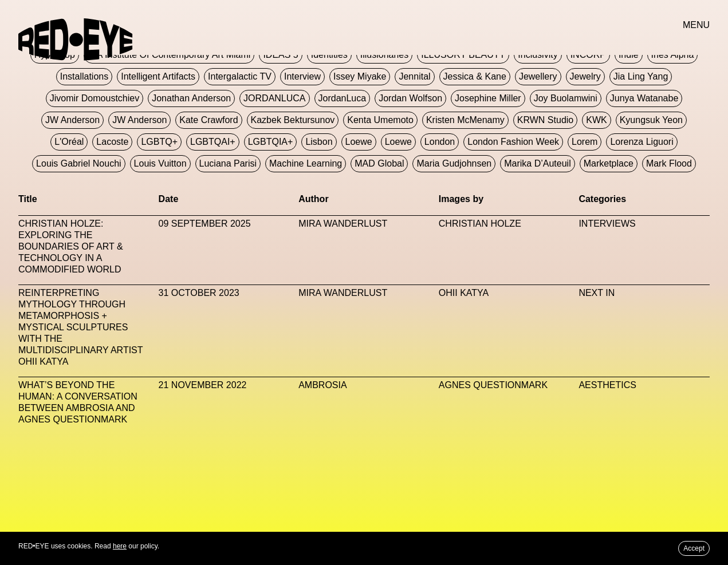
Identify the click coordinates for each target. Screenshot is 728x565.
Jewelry (585, 76)
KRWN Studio (545, 120)
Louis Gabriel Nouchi (79, 163)
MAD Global (379, 163)
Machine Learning (306, 163)
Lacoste (112, 142)
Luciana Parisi (228, 163)
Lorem (585, 142)
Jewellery (538, 76)
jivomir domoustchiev (95, 98)
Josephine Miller (488, 98)
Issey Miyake (360, 76)
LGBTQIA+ (271, 142)
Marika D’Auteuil (537, 163)
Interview (302, 76)
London (440, 142)
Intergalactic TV (240, 76)
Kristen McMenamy (465, 120)
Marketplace (609, 163)
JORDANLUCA (274, 98)
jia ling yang (641, 76)
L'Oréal (69, 142)
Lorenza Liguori (642, 142)
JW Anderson (72, 120)
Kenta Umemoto (380, 120)
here (120, 546)
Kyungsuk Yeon (651, 120)
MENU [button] (696, 25)
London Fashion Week (513, 142)
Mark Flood (669, 163)
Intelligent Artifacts (158, 76)
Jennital (414, 76)
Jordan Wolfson (410, 98)
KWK (596, 120)
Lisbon (319, 142)
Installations (84, 76)
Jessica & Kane (475, 76)
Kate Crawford (208, 120)
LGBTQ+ (159, 142)
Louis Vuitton (160, 163)
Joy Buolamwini (566, 98)
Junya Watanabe (644, 98)
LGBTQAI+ (213, 142)
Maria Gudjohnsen (454, 163)
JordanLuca (343, 98)
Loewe (359, 142)
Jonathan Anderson (191, 98)
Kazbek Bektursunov (293, 120)
